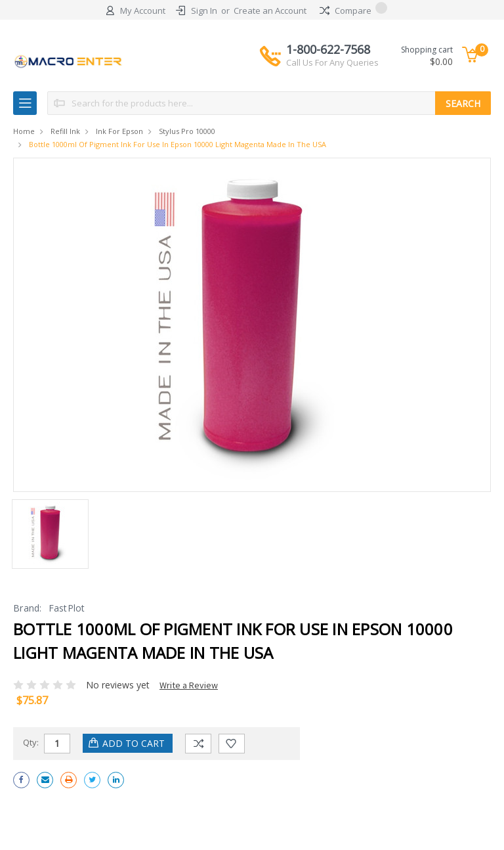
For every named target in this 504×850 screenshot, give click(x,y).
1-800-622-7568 (332, 55)
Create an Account (270, 11)
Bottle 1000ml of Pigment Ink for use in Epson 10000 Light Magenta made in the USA (178, 144)
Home (24, 131)
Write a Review (189, 685)
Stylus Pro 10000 (187, 131)
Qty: (31, 742)
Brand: (28, 608)
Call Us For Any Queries (332, 62)
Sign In (204, 11)
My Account (143, 11)
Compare (353, 11)
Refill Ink (65, 131)
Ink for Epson (119, 131)
